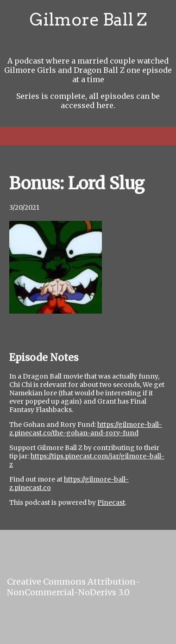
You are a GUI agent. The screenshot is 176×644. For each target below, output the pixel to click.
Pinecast (111, 502)
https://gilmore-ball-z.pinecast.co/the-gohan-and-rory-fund (86, 429)
